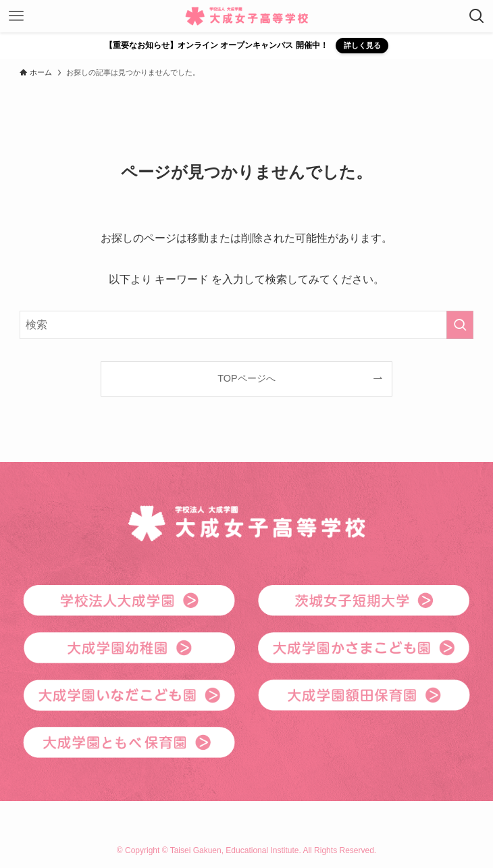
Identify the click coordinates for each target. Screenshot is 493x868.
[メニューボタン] (16, 16)
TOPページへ (246, 378)
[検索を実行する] (460, 325)
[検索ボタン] (477, 16)
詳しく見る (362, 45)
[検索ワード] (246, 325)
